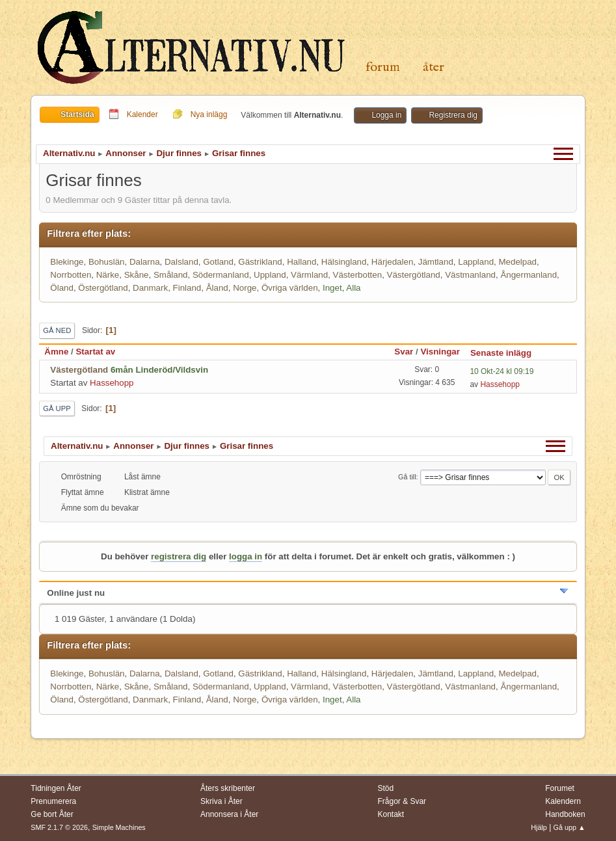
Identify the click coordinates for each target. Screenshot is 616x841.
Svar (404, 352)
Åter (434, 67)
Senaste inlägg (507, 353)
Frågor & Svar (402, 801)
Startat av (95, 352)
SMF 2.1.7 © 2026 (59, 827)
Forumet (560, 788)
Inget (332, 288)
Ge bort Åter (52, 814)
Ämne (56, 352)
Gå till (407, 477)
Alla (353, 288)
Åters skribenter (228, 788)
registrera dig (179, 556)
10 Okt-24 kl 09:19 (502, 371)
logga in (246, 556)
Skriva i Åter (221, 801)
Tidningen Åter (56, 788)
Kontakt (391, 814)
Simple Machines (119, 827)
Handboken (565, 814)
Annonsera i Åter (229, 814)
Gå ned (57, 330)
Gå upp (57, 408)
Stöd (386, 788)
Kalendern (563, 801)
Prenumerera (53, 801)
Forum (383, 67)
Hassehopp (112, 383)
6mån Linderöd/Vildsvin (159, 370)
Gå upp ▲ (569, 827)
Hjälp (539, 827)
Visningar (440, 352)
